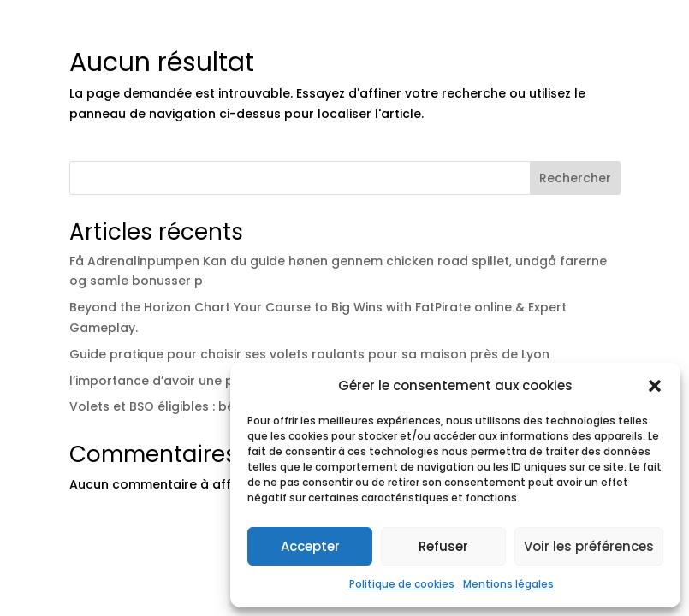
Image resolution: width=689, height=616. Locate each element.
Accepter (310, 546)
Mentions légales (508, 584)
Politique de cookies (402, 584)
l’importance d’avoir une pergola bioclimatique (217, 381)
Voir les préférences (589, 546)
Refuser (443, 546)
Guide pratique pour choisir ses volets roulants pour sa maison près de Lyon (309, 354)
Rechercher (575, 178)
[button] (655, 386)
